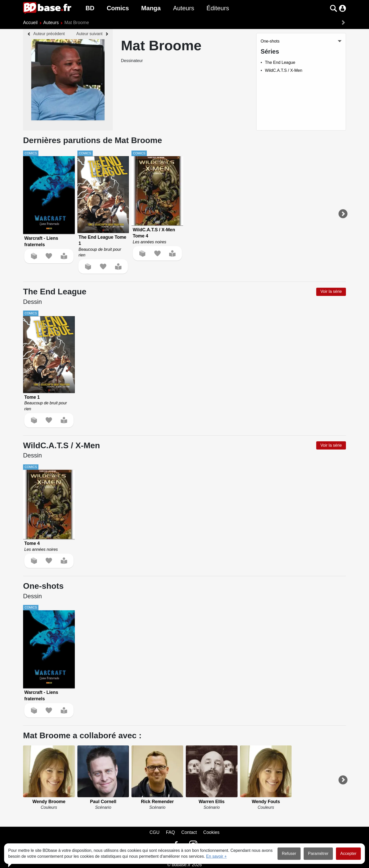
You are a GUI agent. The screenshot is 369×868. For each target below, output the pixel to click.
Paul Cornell (103, 802)
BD (90, 8)
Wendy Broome (49, 802)
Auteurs (184, 8)
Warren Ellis (212, 802)
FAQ (170, 832)
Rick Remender (157, 802)
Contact (189, 832)
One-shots (270, 41)
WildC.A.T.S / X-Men (284, 70)
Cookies (211, 832)
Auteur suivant (89, 34)
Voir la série (331, 291)
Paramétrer (318, 854)
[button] (334, 8)
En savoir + (216, 856)
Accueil (30, 23)
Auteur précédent (49, 34)
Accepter (348, 854)
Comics (118, 8)
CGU (154, 832)
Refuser (289, 854)
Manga (151, 8)
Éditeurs (218, 8)
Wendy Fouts (266, 802)
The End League (280, 62)
